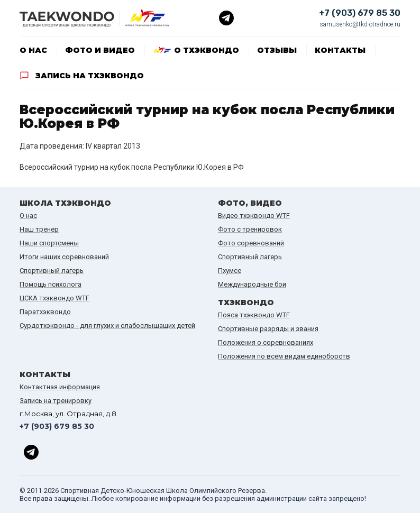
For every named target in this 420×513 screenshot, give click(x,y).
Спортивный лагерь (52, 271)
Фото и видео (100, 50)
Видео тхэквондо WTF (254, 216)
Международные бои (252, 284)
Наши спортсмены (49, 243)
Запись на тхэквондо (90, 76)
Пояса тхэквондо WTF (254, 315)
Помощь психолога (51, 284)
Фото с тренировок (250, 229)
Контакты (340, 50)
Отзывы (277, 50)
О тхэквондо (207, 50)
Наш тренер (39, 229)
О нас (33, 50)
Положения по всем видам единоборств (284, 356)
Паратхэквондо (45, 312)
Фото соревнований (251, 243)
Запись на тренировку (56, 401)
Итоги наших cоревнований (64, 257)
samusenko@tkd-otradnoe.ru (360, 24)
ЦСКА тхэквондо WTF (54, 298)
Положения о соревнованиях (266, 342)
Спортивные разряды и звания (268, 329)
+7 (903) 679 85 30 (360, 13)
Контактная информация (60, 387)
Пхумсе (230, 271)
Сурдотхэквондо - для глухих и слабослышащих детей (107, 326)
